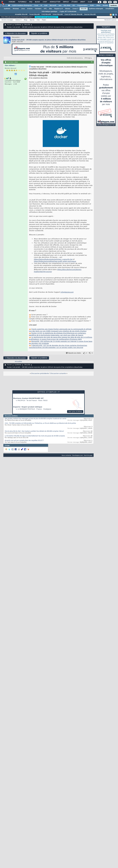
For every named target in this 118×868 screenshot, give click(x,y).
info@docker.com (67, 292)
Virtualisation (110, 9)
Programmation (82, 6)
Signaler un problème (39, 33)
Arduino (30, 9)
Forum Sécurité (34, 14)
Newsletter (55, 2)
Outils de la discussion (74, 58)
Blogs (37, 2)
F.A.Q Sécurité (46, 14)
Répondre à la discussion (15, 33)
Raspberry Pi (59, 9)
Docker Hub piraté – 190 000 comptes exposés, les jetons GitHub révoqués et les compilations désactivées (49, 40)
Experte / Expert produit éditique (28, 407)
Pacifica (21, 401)
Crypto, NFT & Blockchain (68, 12)
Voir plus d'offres (75, 412)
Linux (23, 9)
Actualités (18, 362)
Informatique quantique (49, 12)
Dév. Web (67, 6)
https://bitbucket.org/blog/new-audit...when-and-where (55, 261)
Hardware (38, 9)
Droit (83, 2)
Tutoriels (22, 2)
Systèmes (114, 6)
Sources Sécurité (90, 14)
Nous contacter (66, 455)
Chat (45, 2)
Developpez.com (78, 455)
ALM (46, 6)
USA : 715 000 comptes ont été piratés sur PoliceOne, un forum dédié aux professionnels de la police (40, 423)
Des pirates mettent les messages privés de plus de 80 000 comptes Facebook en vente (35, 419)
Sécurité (84, 9)
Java (60, 6)
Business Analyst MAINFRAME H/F (29, 398)
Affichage (88, 58)
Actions (18, 20)
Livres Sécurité (58, 14)
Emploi (66, 2)
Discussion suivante (58, 374)
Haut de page (88, 455)
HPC (45, 9)
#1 (92, 62)
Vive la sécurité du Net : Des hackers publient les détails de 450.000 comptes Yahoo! (34, 431)
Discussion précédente (40, 374)
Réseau (68, 9)
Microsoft (53, 6)
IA (41, 6)
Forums (12, 2)
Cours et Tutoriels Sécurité (73, 14)
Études (74, 2)
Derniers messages (7, 20)
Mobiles (105, 6)
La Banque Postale (26, 409)
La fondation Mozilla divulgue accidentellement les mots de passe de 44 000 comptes (35, 436)
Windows (16, 9)
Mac (50, 9)
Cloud (36, 6)
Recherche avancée (110, 20)
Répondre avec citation (74, 353)
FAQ (31, 2)
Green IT (75, 9)
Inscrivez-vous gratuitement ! (46, 17)
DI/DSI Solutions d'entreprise (22, 6)
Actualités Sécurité (21, 14)
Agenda (32, 20)
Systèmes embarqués (96, 9)
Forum (9, 25)
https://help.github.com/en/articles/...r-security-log (53, 259)
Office (98, 6)
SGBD (92, 6)
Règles (44, 20)
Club (90, 2)
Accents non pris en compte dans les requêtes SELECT (24, 441)
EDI (74, 6)
